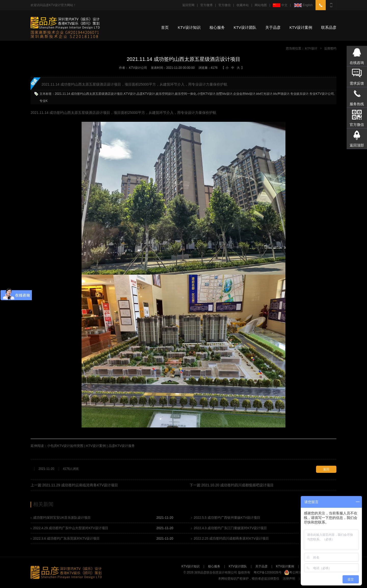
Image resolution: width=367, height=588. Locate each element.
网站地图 (261, 5)
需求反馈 (357, 83)
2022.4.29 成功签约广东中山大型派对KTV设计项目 (71, 528)
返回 (326, 469)
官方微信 (225, 5)
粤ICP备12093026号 (267, 572)
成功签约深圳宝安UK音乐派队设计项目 (62, 518)
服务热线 (357, 104)
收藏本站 (243, 5)
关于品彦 (273, 27)
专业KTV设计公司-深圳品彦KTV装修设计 (66, 28)
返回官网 (188, 5)
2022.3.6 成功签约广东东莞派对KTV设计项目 (67, 538)
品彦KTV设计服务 (122, 446)
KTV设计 (311, 48)
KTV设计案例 (301, 27)
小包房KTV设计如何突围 (65, 446)
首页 (165, 27)
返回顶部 (357, 145)
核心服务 (217, 27)
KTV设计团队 (245, 27)
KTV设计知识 (189, 27)
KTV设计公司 (138, 68)
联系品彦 (329, 27)
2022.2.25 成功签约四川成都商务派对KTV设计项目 (231, 538)
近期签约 (330, 48)
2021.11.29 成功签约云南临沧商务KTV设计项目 (80, 485)
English (303, 5)
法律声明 (289, 579)
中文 (280, 5)
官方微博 (206, 5)
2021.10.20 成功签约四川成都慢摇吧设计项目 (238, 485)
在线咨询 (357, 63)
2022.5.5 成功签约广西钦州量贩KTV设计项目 (227, 518)
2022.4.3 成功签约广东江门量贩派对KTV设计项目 (230, 528)
